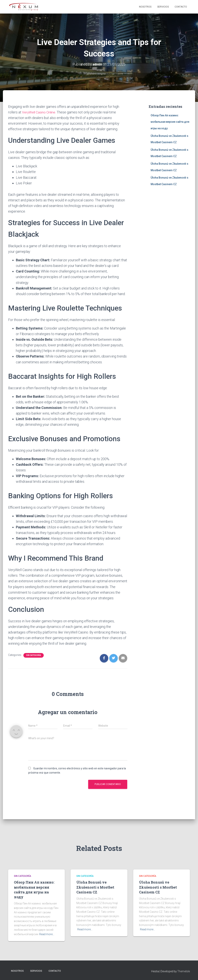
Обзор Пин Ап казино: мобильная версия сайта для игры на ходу (170, 122)
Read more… (47, 934)
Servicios (163, 7)
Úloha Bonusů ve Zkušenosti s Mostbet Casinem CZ (95, 887)
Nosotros (145, 7)
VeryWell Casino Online (39, 112)
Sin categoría (34, 655)
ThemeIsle (184, 971)
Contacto (181, 7)
